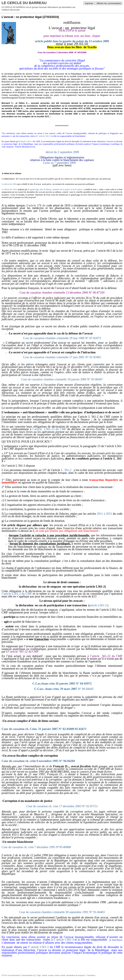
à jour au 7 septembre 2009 (62, 160)
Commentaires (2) (28, 975)
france (57, 975)
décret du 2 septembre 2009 (62, 152)
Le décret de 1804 (9, 184)
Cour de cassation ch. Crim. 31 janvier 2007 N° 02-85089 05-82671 (44, 729)
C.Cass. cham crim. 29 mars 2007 (64, 689)
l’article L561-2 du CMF (17, 594)
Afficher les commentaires (109, 3)
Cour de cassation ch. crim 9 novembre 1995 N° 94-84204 (38, 761)
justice (45, 975)
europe (51, 975)
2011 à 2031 (104, 514)
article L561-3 (45, 136)
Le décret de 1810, (9, 189)
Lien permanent (14, 975)
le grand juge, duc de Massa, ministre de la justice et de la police (55, 189)
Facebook (90, 975)
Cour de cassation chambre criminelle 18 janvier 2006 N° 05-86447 (62, 379)
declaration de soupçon (76, 975)
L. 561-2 (66, 470)
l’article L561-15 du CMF (49, 429)
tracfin (63, 975)
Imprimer (89, 3)
